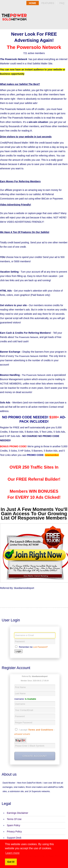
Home (33, 3)
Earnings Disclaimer (17, 813)
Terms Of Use (14, 819)
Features (48, 3)
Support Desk (14, 838)
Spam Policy (14, 825)
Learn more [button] (13, 853)
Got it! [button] (11, 862)
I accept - (35, 732)
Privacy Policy (14, 832)
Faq (62, 3)
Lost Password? (40, 647)
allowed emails (22, 734)
